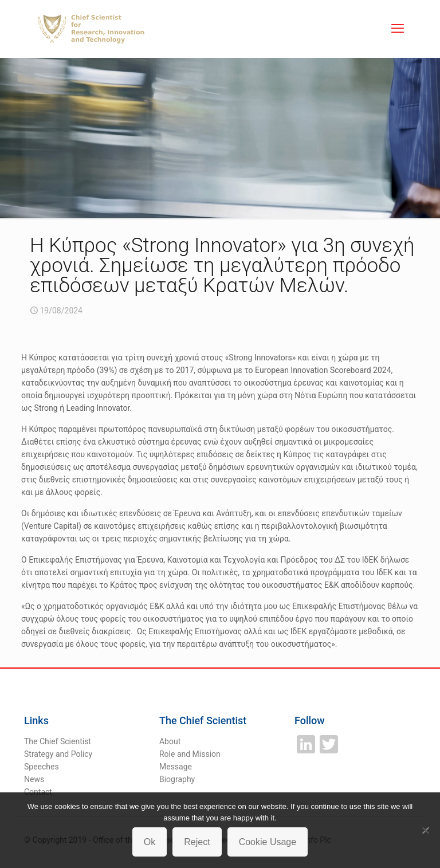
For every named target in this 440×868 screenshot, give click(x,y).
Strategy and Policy (58, 754)
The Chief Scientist (58, 741)
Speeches (42, 767)
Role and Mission (190, 754)
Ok (150, 842)
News (34, 779)
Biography (177, 779)
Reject (197, 842)
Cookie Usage (268, 842)
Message (176, 767)
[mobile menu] (398, 29)
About (170, 741)
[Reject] (426, 830)
